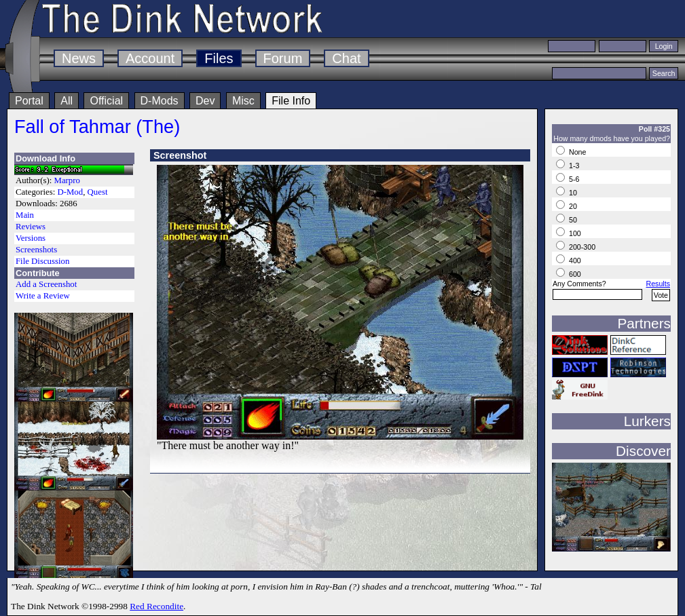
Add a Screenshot (46, 284)
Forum (283, 58)
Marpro (67, 180)
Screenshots (36, 250)
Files (219, 58)
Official (106, 101)
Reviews (31, 227)
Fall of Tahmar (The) (97, 127)
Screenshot (180, 155)
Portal (29, 101)
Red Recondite (156, 606)
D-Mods (160, 101)
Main (25, 215)
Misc (243, 101)
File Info (291, 101)
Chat (346, 58)
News (79, 58)
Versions (31, 238)
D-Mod (70, 192)
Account (150, 58)
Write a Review (43, 296)
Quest (98, 192)
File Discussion (42, 261)
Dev (205, 101)
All (67, 101)
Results (658, 284)
